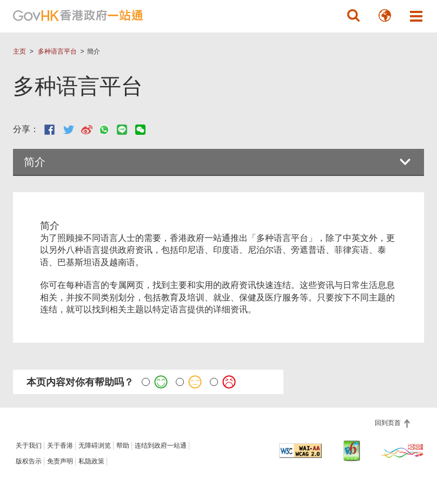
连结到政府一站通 (161, 446)
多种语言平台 (57, 51)
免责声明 (60, 461)
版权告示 (29, 461)
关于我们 (29, 446)
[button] (354, 16)
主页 (19, 51)
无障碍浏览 (95, 446)
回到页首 (389, 423)
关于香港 (60, 446)
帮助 (123, 446)
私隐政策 (91, 461)
